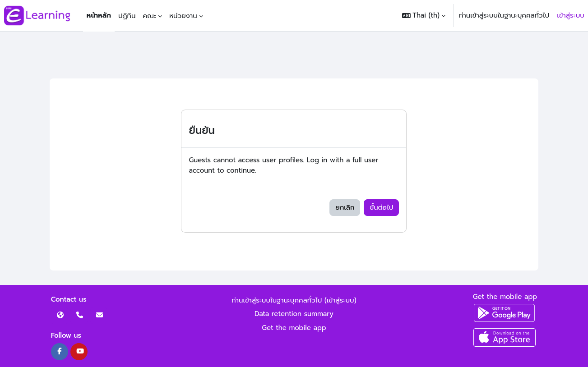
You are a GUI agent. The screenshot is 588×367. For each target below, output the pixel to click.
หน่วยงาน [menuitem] (183, 16)
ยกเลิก (345, 207)
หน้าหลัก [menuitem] (99, 15)
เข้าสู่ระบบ (571, 15)
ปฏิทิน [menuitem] (127, 16)
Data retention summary (294, 314)
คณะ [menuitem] (149, 16)
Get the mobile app (294, 328)
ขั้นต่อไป (381, 207)
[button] (424, 16)
